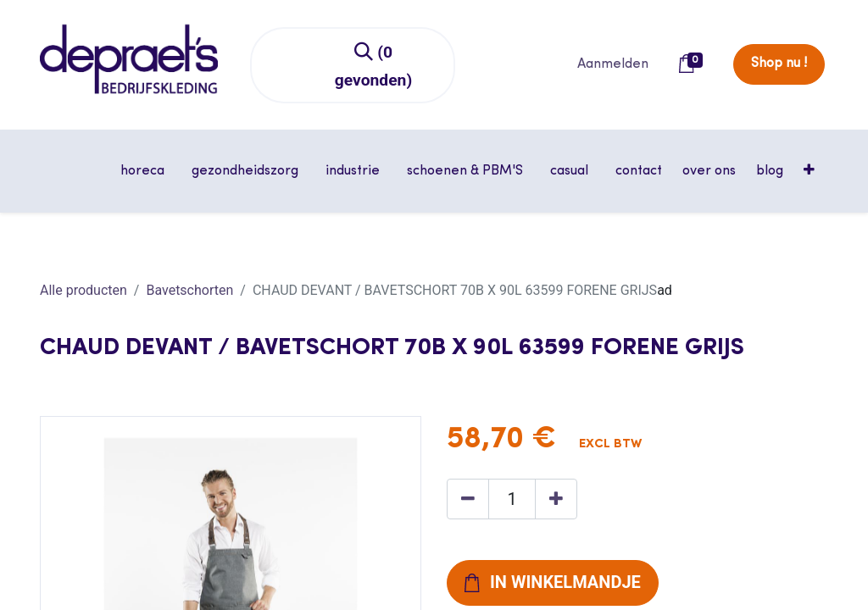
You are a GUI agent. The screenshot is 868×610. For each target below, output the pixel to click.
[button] (811, 171)
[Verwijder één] (468, 499)
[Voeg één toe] (556, 499)
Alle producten (83, 290)
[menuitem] (639, 171)
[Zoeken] (374, 65)
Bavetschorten (189, 290)
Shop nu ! (779, 64)
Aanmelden (613, 64)
